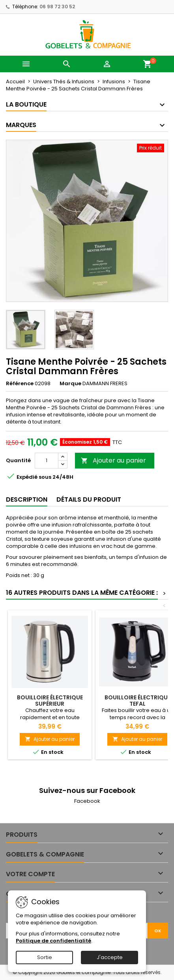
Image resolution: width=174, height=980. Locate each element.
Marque (70, 384)
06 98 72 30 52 (57, 7)
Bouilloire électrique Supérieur (50, 701)
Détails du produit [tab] (89, 499)
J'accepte (110, 957)
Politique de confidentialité (53, 941)
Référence (20, 384)
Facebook (87, 801)
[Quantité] (47, 461)
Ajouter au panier (113, 460)
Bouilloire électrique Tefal (138, 701)
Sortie (45, 957)
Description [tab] (27, 499)
